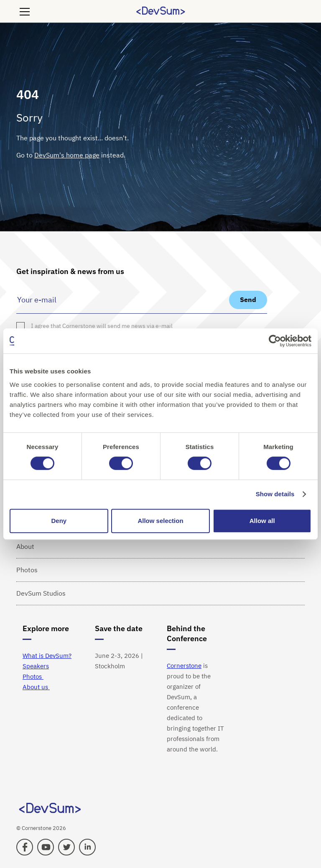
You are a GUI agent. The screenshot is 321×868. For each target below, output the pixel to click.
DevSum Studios (41, 593)
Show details (275, 494)
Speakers (36, 666)
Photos (27, 570)
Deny (59, 521)
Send (248, 299)
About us (36, 687)
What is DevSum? (47, 656)
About (25, 546)
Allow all (262, 521)
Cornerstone (184, 666)
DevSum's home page (67, 155)
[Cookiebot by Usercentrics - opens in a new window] (275, 341)
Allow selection (160, 521)
